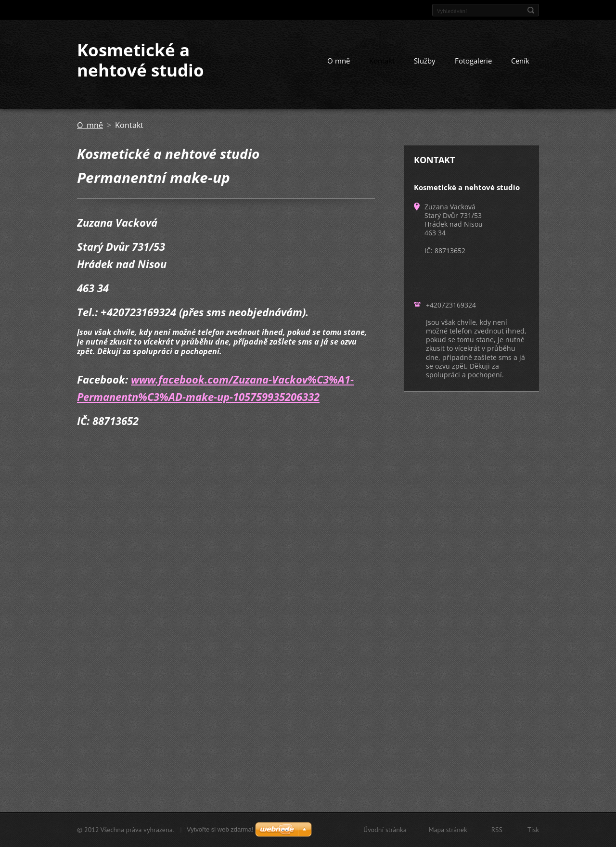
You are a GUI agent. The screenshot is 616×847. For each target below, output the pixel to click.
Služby (425, 61)
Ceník (520, 61)
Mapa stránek (448, 830)
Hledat (531, 10)
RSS (497, 830)
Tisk (533, 830)
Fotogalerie (473, 61)
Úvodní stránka (385, 830)
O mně (339, 61)
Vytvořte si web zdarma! (220, 829)
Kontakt (382, 61)
